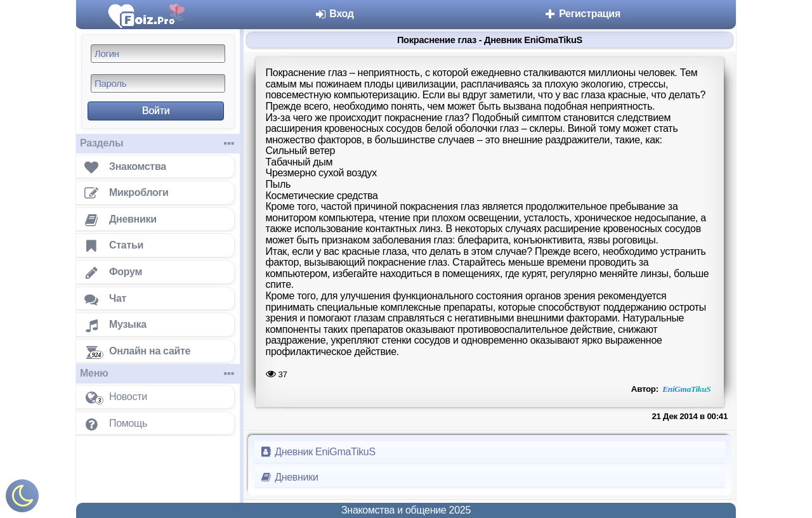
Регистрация (582, 14)
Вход (334, 14)
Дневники (289, 477)
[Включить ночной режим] (22, 499)
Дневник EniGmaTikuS (318, 452)
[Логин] (158, 54)
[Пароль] (158, 83)
